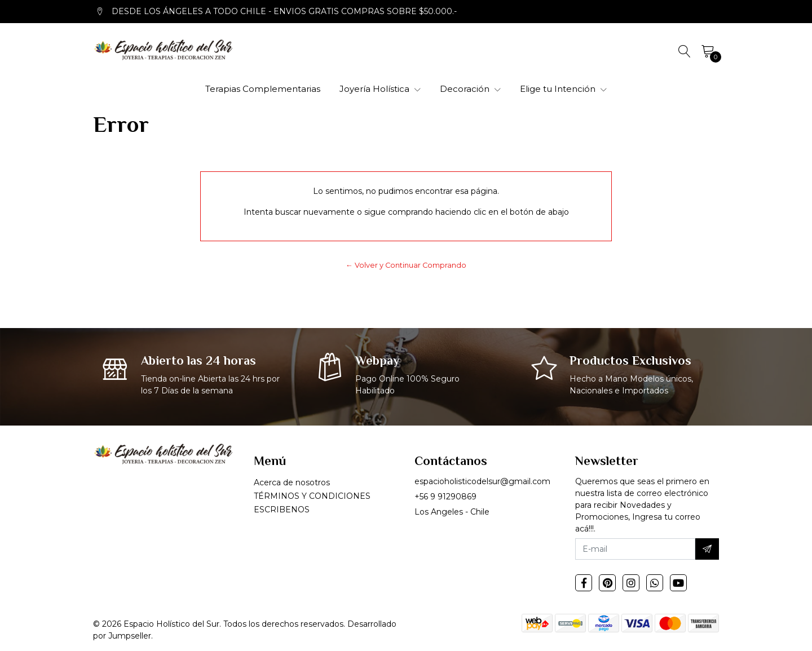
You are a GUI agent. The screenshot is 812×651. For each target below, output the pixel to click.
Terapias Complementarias (263, 89)
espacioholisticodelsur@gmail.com (482, 481)
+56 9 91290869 (445, 497)
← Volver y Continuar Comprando (406, 265)
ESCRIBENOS (282, 510)
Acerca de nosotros (292, 482)
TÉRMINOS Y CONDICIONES (312, 496)
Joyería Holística (380, 89)
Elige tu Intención (563, 89)
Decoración (470, 89)
